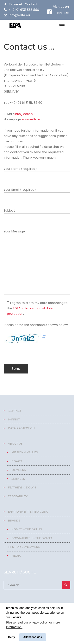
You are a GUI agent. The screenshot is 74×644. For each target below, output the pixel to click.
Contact (31, 4)
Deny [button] (12, 637)
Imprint (14, 419)
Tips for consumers (24, 547)
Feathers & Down (22, 487)
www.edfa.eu (32, 119)
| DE (65, 13)
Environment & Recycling (28, 512)
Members (19, 470)
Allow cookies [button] (33, 637)
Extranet (16, 4)
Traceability (18, 496)
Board (17, 461)
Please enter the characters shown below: (36, 325)
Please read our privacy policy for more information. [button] (33, 625)
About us (15, 444)
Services (18, 479)
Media (16, 556)
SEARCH (66, 585)
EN (59, 13)
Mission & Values (25, 452)
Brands (14, 521)
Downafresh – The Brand (32, 538)
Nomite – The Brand (27, 529)
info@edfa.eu (19, 15)
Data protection (21, 428)
